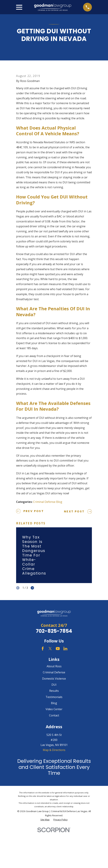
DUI (54, 727)
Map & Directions (54, 792)
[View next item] (32, 631)
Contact (54, 758)
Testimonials (54, 740)
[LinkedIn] (65, 691)
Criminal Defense (54, 715)
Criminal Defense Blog (48, 544)
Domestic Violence (54, 721)
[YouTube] (58, 691)
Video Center (54, 752)
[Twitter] (50, 691)
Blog (54, 746)
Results (54, 733)
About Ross (54, 709)
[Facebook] (43, 691)
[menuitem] (45, 862)
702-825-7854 (54, 674)
